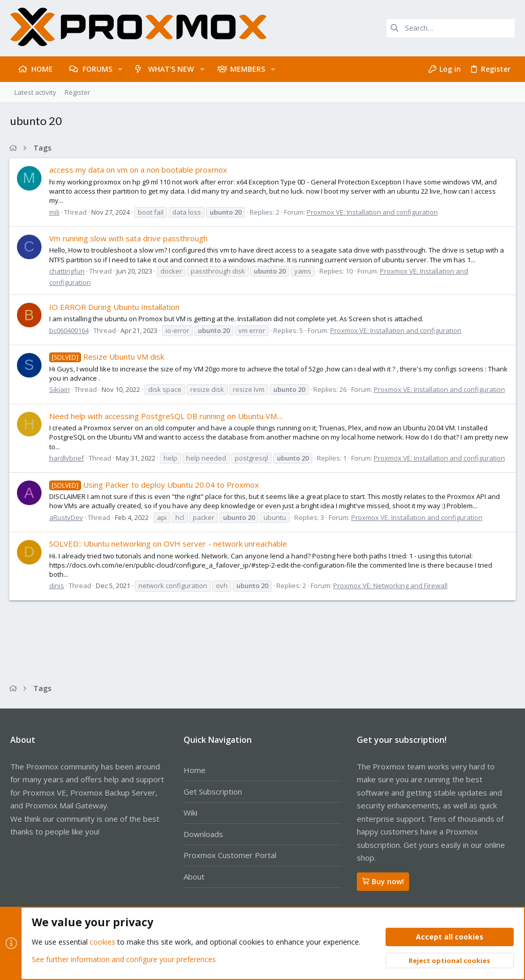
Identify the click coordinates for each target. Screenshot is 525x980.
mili (55, 212)
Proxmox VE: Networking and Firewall (391, 586)
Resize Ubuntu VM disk (108, 357)
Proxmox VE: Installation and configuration (373, 212)
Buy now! (383, 881)
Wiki (190, 812)
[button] (120, 69)
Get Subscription (213, 791)
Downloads (203, 834)
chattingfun (68, 271)
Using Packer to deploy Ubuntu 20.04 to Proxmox (155, 485)
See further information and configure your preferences (124, 959)
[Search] (451, 28)
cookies (103, 942)
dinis (58, 586)
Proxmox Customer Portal (230, 855)
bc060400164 (70, 330)
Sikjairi (60, 389)
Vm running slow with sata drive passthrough (129, 238)
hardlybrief (68, 458)
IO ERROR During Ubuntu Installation (115, 307)
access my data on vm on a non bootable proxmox (139, 170)
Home (195, 770)
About (194, 877)
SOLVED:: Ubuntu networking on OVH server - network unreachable (169, 544)
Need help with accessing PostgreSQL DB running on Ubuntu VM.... (167, 416)
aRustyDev (67, 517)
